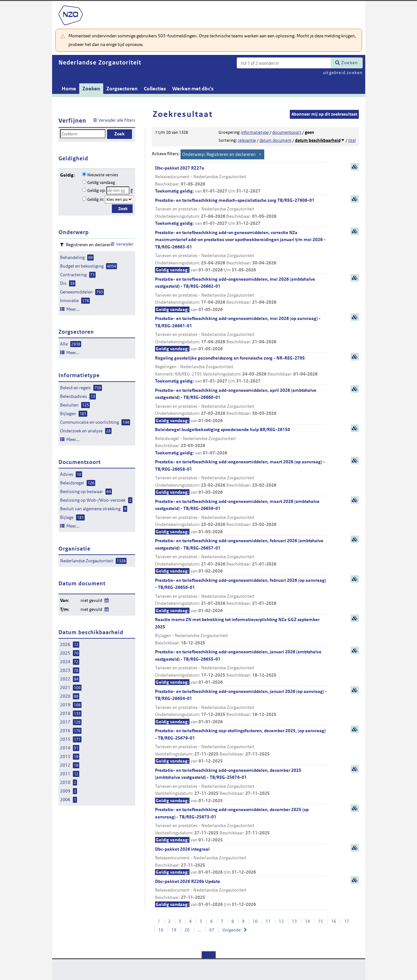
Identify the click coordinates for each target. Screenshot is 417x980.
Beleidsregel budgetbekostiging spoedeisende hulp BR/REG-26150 (241, 441)
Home (69, 89)
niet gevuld (91, 600)
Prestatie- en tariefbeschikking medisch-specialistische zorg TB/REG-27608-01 (241, 212)
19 (174, 930)
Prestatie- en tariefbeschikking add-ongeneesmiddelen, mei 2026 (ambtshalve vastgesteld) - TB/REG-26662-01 (241, 295)
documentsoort (287, 132)
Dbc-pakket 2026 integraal (241, 861)
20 (187, 930)
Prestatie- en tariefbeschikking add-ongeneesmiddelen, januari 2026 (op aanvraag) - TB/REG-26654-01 (241, 707)
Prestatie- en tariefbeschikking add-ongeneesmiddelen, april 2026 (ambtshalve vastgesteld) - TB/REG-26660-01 (241, 406)
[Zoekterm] (284, 63)
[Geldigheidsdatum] (118, 190)
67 (212, 930)
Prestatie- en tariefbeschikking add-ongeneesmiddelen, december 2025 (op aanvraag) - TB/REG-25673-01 (241, 825)
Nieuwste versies (103, 175)
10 (255, 921)
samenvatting (355, 167)
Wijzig (106, 599)
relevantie (247, 140)
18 (161, 930)
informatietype (255, 132)
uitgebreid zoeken (343, 73)
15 (320, 921)
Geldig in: (96, 199)
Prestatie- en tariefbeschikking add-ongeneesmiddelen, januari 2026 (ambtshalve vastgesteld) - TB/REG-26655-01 (241, 667)
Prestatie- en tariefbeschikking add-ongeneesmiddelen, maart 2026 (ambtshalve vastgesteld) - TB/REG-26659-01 (241, 517)
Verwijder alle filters (117, 120)
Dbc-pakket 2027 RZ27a (241, 180)
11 (268, 921)
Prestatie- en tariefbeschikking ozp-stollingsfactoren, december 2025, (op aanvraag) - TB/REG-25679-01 (241, 746)
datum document (275, 140)
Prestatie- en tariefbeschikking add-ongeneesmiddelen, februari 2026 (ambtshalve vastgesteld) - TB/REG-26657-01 (241, 556)
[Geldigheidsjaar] (119, 199)
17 (347, 921)
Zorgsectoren (122, 89)
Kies (132, 190)
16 (334, 921)
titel (352, 140)
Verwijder (125, 244)
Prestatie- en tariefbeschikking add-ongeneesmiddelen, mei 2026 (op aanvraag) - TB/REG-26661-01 (241, 334)
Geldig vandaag (101, 182)
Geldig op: (96, 190)
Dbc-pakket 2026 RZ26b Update (241, 893)
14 (307, 921)
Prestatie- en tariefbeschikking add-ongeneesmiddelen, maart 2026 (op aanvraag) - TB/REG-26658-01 (241, 477)
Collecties (155, 89)
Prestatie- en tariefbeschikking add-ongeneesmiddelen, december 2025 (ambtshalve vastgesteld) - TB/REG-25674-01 (241, 786)
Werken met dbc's (193, 89)
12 (281, 921)
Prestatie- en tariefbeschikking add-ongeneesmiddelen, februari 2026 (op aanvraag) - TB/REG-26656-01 (241, 596)
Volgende (232, 930)
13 (294, 921)
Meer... (73, 309)
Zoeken (350, 63)
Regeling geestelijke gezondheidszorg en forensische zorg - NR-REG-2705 (241, 370)
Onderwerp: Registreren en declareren (219, 154)
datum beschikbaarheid (318, 140)
